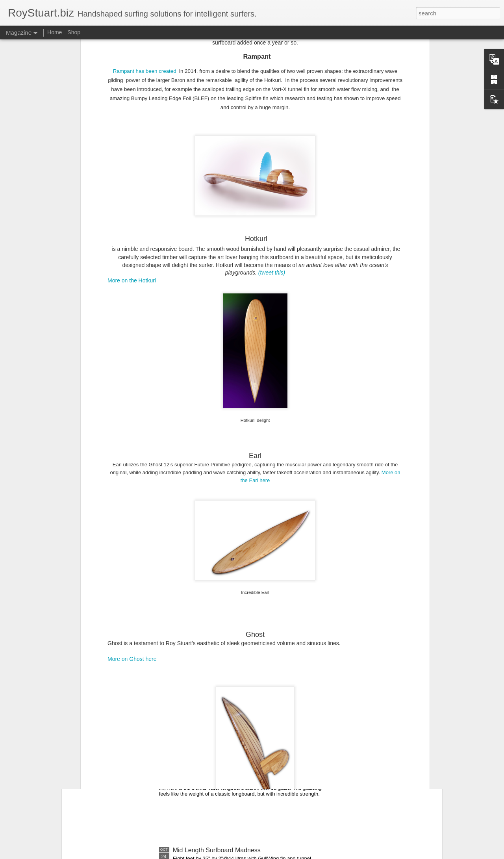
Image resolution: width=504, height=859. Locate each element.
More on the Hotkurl (132, 167)
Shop (74, 32)
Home (55, 32)
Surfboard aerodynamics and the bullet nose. (235, 671)
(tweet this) (272, 160)
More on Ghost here (132, 546)
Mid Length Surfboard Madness (217, 850)
